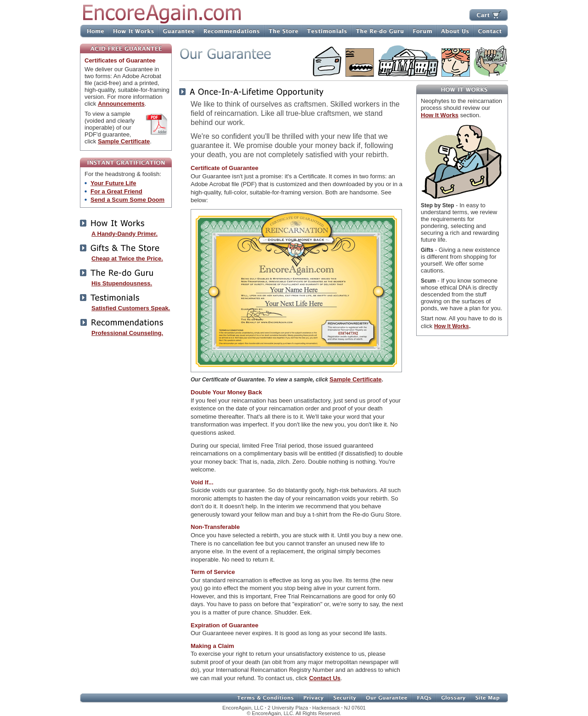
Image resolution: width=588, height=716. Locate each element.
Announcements (121, 104)
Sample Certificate (124, 141)
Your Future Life (113, 183)
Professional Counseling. (127, 333)
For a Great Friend (116, 191)
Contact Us (325, 678)
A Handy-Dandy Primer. (124, 234)
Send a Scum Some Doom (127, 200)
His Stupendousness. (122, 283)
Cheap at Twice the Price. (127, 259)
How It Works (440, 115)
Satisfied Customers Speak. (131, 308)
